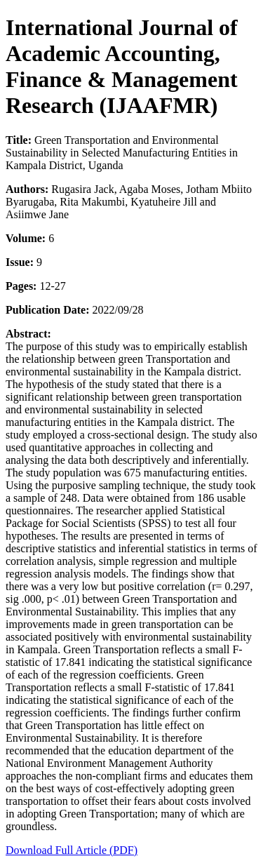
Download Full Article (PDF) (72, 850)
